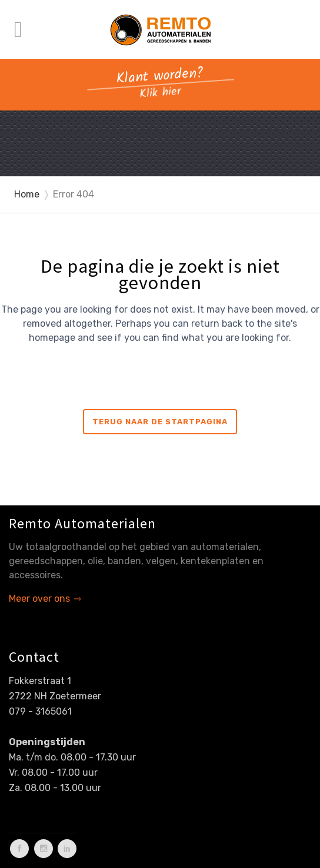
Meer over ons (39, 599)
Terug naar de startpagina (160, 422)
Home (27, 194)
